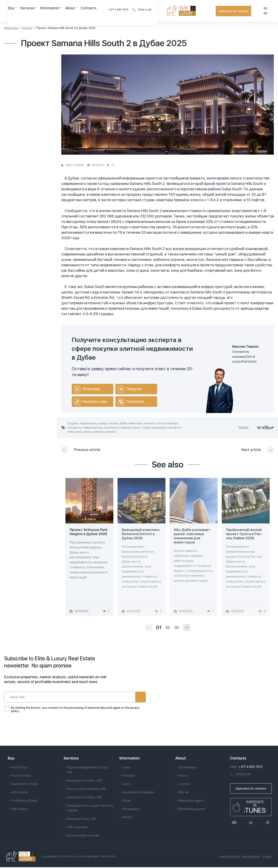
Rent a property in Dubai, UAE (86, 790)
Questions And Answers (138, 793)
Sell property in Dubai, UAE (84, 781)
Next (258, 450)
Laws (126, 785)
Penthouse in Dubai (24, 801)
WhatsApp (87, 389)
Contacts (113, 11)
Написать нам (90, 402)
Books (127, 801)
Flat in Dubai (19, 768)
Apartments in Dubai (24, 785)
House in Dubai (21, 776)
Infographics (131, 810)
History (183, 776)
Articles (27, 28)
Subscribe (127, 697)
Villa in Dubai (19, 810)
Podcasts (129, 776)
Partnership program (192, 810)
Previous (81, 450)
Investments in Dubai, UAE (84, 798)
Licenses (184, 785)
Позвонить (131, 402)
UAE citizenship (77, 828)
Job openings (188, 768)
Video (126, 768)
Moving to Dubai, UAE (81, 820)
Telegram (130, 389)
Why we (183, 793)
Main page (11, 28)
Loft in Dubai (19, 793)
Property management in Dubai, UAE (88, 771)
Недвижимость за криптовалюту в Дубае (90, 809)
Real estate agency (191, 801)
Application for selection (252, 11)
